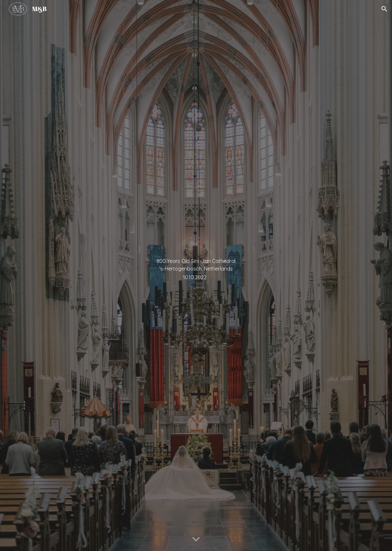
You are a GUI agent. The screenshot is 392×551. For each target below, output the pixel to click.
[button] (384, 9)
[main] (196, 276)
